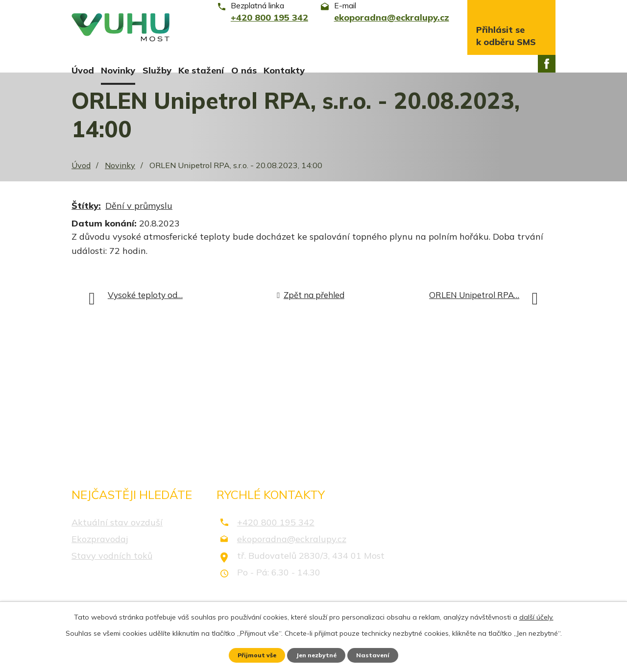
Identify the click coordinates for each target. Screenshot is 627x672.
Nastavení (382, 654)
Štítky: (86, 218)
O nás (244, 70)
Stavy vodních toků (112, 568)
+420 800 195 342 (276, 535)
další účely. (536, 615)
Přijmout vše (250, 654)
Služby (157, 70)
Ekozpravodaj (100, 551)
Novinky (118, 70)
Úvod (83, 70)
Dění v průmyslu (139, 218)
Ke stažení (201, 70)
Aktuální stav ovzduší (117, 535)
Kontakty (284, 70)
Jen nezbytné (318, 654)
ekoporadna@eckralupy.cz (292, 551)
